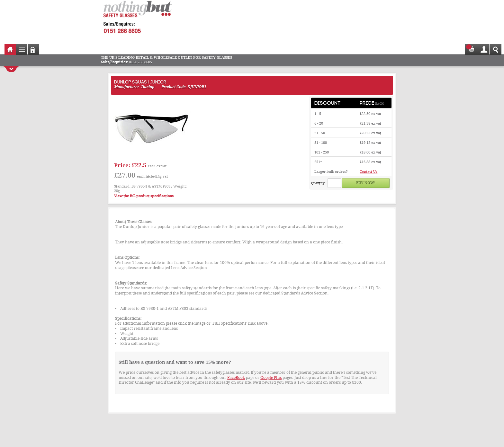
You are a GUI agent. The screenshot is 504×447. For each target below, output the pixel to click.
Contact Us (369, 172)
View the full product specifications (144, 196)
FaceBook (236, 378)
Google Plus (271, 378)
